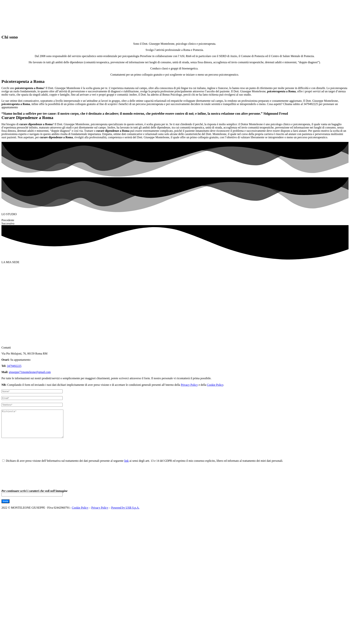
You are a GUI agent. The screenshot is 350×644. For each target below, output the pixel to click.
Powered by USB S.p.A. (125, 513)
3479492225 (14, 366)
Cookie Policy (215, 385)
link (126, 466)
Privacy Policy (189, 385)
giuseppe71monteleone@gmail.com (30, 372)
